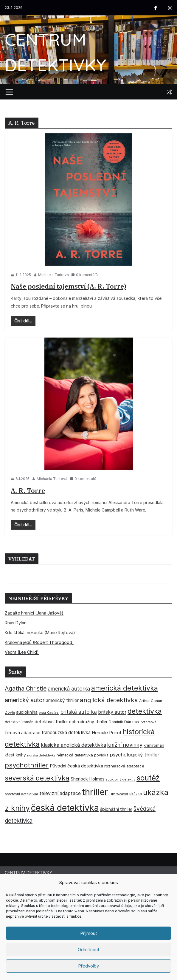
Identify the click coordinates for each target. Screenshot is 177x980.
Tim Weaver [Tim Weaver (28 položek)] (119, 794)
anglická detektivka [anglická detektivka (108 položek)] (109, 700)
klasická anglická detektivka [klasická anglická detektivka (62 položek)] (73, 745)
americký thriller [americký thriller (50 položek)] (62, 700)
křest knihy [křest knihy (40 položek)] (15, 755)
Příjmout (89, 933)
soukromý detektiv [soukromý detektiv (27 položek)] (121, 779)
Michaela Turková (53, 275)
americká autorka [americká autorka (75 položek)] (69, 689)
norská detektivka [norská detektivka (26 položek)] (41, 755)
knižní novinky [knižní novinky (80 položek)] (125, 745)
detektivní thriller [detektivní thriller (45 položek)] (51, 722)
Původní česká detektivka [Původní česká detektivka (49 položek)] (76, 766)
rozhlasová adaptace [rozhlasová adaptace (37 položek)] (124, 766)
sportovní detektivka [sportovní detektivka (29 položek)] (21, 794)
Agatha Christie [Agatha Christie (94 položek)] (26, 688)
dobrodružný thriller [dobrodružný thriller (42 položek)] (88, 722)
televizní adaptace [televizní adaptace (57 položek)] (60, 793)
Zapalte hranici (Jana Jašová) (34, 613)
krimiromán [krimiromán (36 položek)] (154, 745)
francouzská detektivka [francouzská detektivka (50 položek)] (66, 733)
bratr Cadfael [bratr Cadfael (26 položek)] (49, 713)
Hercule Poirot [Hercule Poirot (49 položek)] (107, 733)
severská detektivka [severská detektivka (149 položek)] (37, 778)
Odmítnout (89, 950)
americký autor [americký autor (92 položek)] (25, 700)
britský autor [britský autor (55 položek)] (112, 712)
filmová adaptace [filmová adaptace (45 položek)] (22, 733)
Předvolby (88, 966)
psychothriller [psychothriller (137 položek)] (27, 765)
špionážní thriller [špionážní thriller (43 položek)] (116, 809)
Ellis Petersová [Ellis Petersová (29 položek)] (144, 722)
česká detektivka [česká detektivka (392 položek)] (65, 808)
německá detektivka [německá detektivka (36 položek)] (75, 755)
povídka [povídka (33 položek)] (101, 755)
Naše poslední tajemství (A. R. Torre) (69, 286)
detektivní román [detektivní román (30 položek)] (19, 722)
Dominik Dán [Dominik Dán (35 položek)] (120, 722)
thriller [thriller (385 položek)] (95, 792)
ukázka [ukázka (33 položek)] (136, 794)
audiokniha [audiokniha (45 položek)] (27, 712)
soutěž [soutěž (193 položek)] (148, 778)
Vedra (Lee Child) (22, 652)
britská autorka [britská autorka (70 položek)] (79, 712)
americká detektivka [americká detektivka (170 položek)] (125, 688)
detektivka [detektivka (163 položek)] (145, 711)
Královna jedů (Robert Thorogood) (39, 642)
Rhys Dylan (16, 623)
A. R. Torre (28, 490)
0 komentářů (84, 275)
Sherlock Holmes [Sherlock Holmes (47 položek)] (88, 779)
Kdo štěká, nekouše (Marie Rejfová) (40, 633)
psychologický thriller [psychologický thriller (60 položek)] (135, 755)
